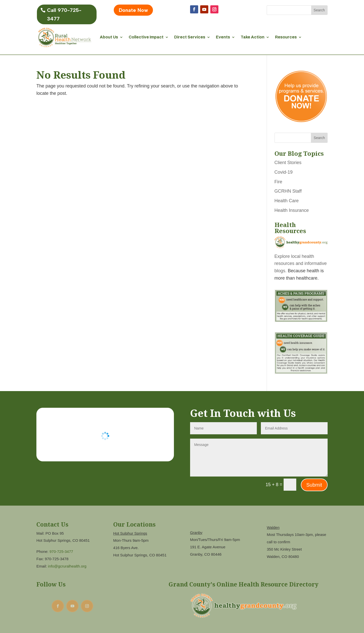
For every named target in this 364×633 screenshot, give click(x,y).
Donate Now (133, 10)
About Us (109, 37)
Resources (286, 37)
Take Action (253, 37)
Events (223, 37)
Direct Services (190, 37)
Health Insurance (292, 210)
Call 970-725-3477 (64, 14)
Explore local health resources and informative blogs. (301, 264)
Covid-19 (284, 172)
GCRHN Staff (288, 191)
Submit (314, 485)
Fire (278, 182)
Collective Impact (146, 37)
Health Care (287, 201)
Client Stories (288, 163)
